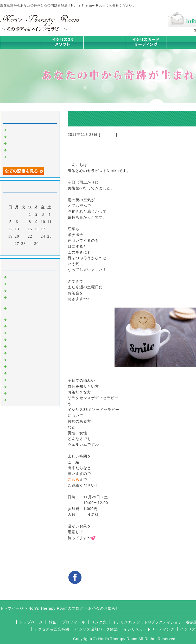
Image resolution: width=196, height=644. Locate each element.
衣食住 (14, 366)
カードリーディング (27, 339)
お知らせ (108, 135)
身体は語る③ (20, 129)
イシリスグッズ (22, 386)
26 (11, 244)
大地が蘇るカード (24, 346)
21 (24, 236)
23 (37, 236)
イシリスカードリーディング (149, 629)
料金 (52, 622)
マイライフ (18, 379)
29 (30, 244)
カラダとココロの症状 (29, 326)
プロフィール (74, 622)
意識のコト (18, 290)
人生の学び (18, 359)
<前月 (19, 250)
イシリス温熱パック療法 (31, 319)
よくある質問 (20, 399)
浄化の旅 (16, 393)
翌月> (41, 250)
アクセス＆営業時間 (52, 629)
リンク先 (99, 622)
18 (50, 229)
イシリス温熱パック (104, 49)
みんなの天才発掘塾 (27, 332)
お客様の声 (18, 373)
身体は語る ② (21, 136)
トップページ (21, 42)
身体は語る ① (21, 143)
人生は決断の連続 (24, 150)
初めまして (18, 277)
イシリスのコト (22, 283)
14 (24, 229)
